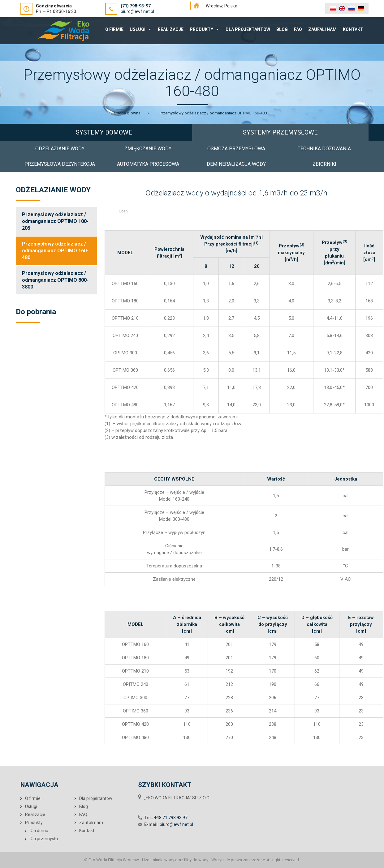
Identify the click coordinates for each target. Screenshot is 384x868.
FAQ (298, 29)
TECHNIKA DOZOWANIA (324, 149)
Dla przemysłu (44, 839)
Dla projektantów (248, 29)
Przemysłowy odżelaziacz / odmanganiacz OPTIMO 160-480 (55, 251)
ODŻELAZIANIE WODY (60, 149)
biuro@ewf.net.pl (137, 11)
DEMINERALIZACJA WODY (236, 164)
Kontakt (353, 29)
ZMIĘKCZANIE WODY (148, 149)
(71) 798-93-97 (136, 6)
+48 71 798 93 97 (171, 818)
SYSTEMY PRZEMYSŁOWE (280, 132)
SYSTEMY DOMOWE (104, 132)
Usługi (138, 29)
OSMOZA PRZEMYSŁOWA (236, 149)
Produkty (201, 29)
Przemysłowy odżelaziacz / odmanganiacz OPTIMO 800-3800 (55, 280)
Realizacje (171, 29)
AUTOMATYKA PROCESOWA (148, 164)
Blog (282, 29)
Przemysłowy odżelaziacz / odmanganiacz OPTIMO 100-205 (55, 221)
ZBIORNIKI (324, 164)
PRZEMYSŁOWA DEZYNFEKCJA (60, 164)
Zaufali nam (322, 29)
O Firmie (114, 29)
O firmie (33, 798)
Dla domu (39, 831)
